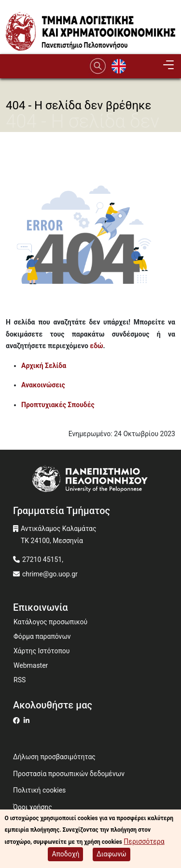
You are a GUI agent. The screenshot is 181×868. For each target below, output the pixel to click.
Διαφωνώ (111, 855)
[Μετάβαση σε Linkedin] (28, 721)
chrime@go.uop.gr (50, 574)
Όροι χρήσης (33, 807)
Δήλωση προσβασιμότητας (54, 757)
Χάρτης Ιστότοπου (42, 651)
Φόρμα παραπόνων (42, 636)
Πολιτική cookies (39, 790)
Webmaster (31, 665)
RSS (20, 680)
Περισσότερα (144, 843)
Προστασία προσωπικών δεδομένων (69, 774)
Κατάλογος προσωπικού (50, 622)
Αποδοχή (65, 855)
